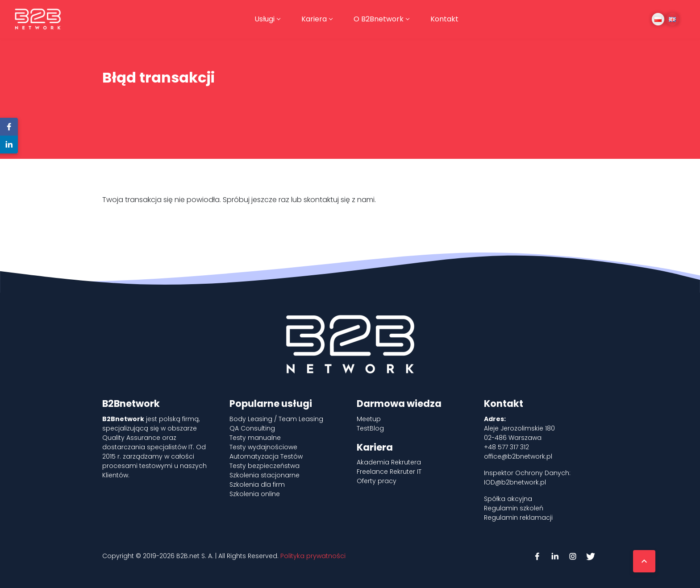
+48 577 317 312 (506, 447)
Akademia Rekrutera (389, 462)
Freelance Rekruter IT (389, 472)
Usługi (265, 19)
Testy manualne (255, 438)
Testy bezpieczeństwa (265, 466)
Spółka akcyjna (508, 499)
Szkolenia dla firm (257, 484)
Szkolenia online (255, 494)
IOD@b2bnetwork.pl (515, 482)
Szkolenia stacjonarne (265, 475)
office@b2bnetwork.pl (518, 456)
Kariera (314, 19)
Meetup (369, 419)
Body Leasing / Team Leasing (276, 419)
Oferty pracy (377, 481)
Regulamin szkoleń (514, 508)
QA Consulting (252, 428)
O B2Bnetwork (379, 19)
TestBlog (370, 428)
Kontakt (444, 19)
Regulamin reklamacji (518, 518)
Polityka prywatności (313, 556)
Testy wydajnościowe (263, 447)
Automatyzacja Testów (266, 456)
